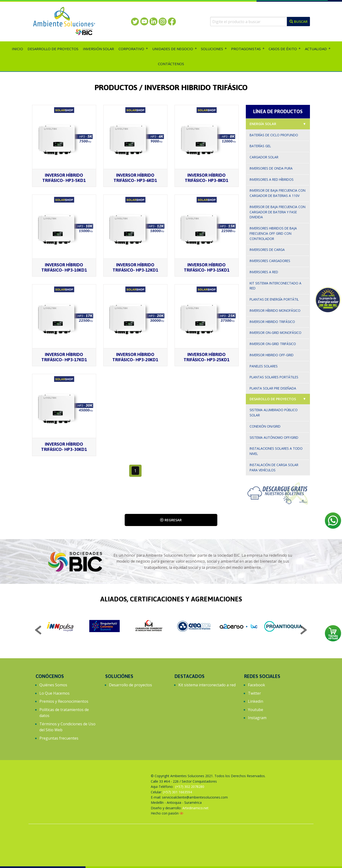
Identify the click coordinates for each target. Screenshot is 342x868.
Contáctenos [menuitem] (171, 64)
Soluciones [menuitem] (212, 49)
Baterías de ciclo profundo (274, 135)
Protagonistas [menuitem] (246, 49)
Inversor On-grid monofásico (275, 333)
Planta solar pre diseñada (273, 388)
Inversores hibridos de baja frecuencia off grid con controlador (273, 233)
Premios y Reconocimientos (64, 701)
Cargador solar (264, 157)
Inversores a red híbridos (272, 179)
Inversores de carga (267, 250)
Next (304, 631)
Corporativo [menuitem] (131, 49)
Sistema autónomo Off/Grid (274, 437)
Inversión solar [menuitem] (98, 49)
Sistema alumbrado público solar (274, 412)
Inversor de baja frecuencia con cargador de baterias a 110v (278, 193)
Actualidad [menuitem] (316, 49)
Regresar (171, 520)
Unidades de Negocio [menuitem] (173, 49)
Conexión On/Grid (265, 426)
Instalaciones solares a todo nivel (276, 451)
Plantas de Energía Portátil (274, 299)
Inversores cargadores (270, 261)
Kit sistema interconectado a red (275, 286)
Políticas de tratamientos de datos (64, 713)
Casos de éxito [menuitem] (283, 49)
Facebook (256, 685)
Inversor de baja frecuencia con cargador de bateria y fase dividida (278, 212)
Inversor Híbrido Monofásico (275, 310)
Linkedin (256, 701)
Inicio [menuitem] (17, 49)
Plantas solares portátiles (274, 377)
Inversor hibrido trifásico (272, 322)
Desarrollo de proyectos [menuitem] (53, 49)
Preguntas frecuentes (59, 738)
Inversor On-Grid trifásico (273, 344)
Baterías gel (260, 146)
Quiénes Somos (53, 685)
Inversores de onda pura (271, 168)
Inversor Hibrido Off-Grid (272, 355)
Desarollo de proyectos (273, 399)
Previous (38, 631)
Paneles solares (264, 366)
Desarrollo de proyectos (131, 685)
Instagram (257, 718)
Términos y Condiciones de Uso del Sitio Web (67, 727)
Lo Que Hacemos (55, 693)
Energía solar (263, 124)
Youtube (256, 710)
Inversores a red (264, 272)
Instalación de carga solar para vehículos (274, 467)
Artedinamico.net (195, 808)
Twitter (254, 693)
